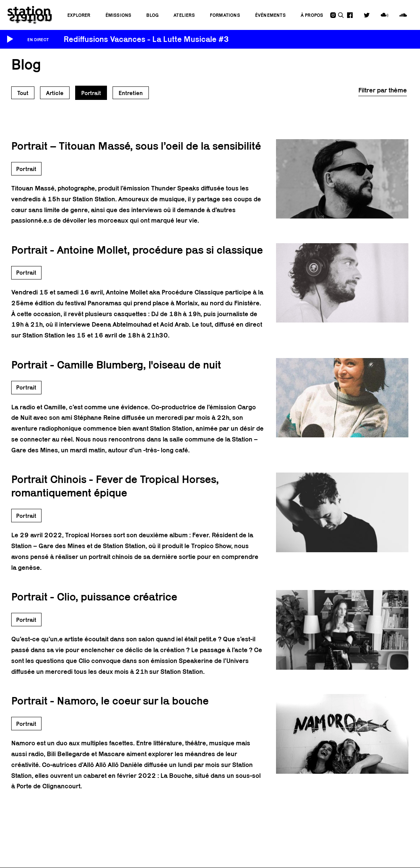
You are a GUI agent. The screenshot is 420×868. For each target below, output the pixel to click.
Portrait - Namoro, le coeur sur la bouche (110, 701)
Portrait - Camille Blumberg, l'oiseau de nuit (116, 365)
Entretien (131, 93)
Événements (270, 15)
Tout (23, 93)
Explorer (79, 15)
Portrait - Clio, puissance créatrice (94, 597)
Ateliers (184, 15)
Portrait (91, 93)
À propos (312, 15)
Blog (152, 15)
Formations (225, 15)
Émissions (119, 15)
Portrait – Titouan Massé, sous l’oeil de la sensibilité (136, 146)
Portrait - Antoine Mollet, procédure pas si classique (137, 250)
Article (55, 93)
